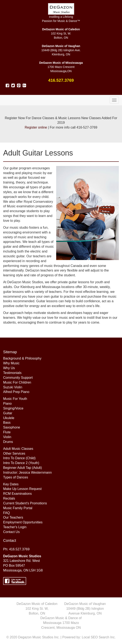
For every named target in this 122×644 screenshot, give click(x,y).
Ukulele (9, 418)
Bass (7, 423)
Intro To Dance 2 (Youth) (21, 463)
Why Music (11, 363)
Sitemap (10, 352)
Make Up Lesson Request (22, 489)
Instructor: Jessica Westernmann (27, 472)
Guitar (8, 413)
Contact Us (11, 532)
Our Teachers (13, 517)
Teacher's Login (15, 527)
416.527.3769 (61, 80)
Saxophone (12, 427)
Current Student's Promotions (25, 503)
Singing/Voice (13, 408)
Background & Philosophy (22, 358)
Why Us (9, 368)
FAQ (6, 513)
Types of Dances (16, 477)
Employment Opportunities (23, 522)
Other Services (14, 453)
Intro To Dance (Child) (19, 458)
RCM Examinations (17, 494)
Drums (8, 442)
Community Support (18, 378)
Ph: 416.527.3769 (16, 549)
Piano (7, 404)
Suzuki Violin (13, 387)
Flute (7, 432)
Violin (7, 437)
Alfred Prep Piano (16, 392)
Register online (36, 127)
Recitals (9, 498)
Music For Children (17, 382)
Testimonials (12, 373)
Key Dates (11, 484)
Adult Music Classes (18, 449)
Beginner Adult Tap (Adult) (23, 468)
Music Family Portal (18, 508)
